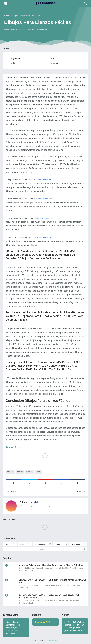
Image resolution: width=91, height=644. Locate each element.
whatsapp (76, 544)
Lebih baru (11, 492)
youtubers (43, 549)
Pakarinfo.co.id (28, 502)
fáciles (20, 472)
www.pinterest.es (44, 237)
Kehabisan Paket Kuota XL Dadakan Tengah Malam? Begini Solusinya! (51, 565)
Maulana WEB (54, 640)
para (39, 472)
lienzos (30, 472)
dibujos (11, 472)
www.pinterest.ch (44, 180)
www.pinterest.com (45, 199)
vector (59, 544)
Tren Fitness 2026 (43, 622)
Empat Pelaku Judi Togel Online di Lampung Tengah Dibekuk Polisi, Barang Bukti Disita (50, 596)
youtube (17, 59)
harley (55, 63)
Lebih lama (80, 492)
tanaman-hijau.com (45, 218)
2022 (15, 63)
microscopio (40, 544)
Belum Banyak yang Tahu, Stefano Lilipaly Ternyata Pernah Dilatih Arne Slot (52, 581)
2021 (55, 59)
